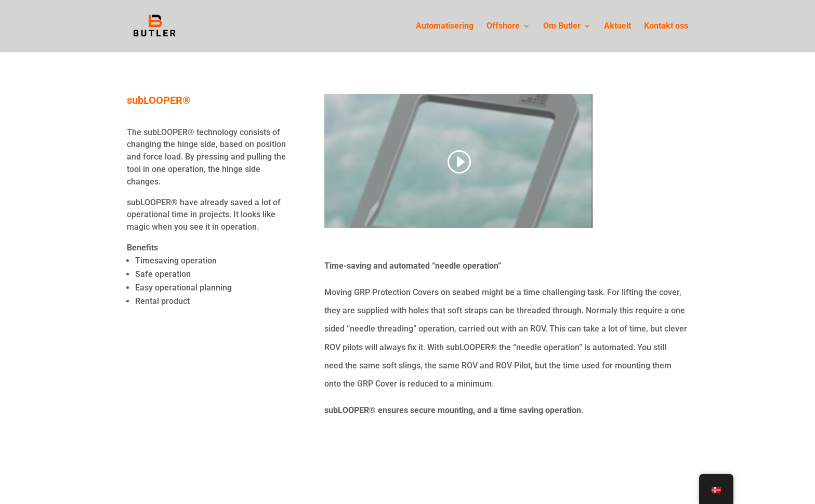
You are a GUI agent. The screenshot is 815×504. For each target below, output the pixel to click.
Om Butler (562, 26)
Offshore (503, 26)
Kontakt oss (666, 26)
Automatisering (445, 26)
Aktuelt (617, 26)
